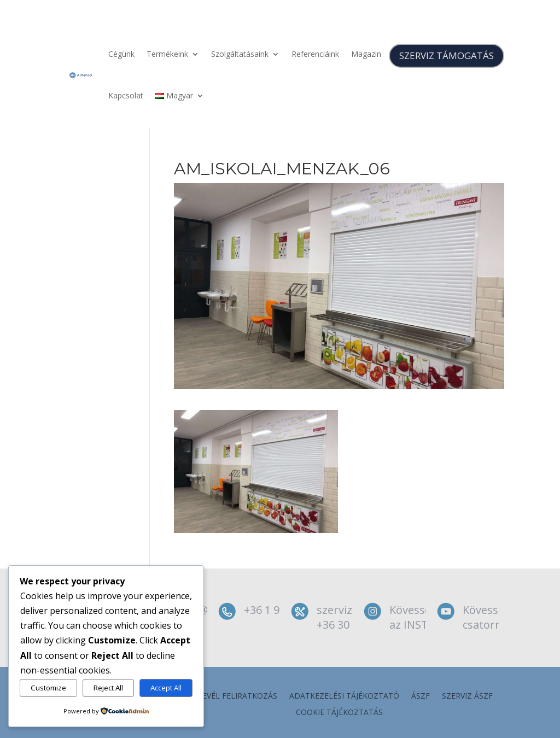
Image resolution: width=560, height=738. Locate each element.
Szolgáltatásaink (240, 54)
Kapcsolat (126, 95)
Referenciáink (315, 54)
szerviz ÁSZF (467, 696)
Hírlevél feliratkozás (231, 696)
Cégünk (121, 54)
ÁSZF (421, 696)
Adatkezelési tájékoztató (344, 696)
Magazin (366, 54)
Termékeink (167, 54)
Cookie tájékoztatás (339, 713)
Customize (48, 688)
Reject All (108, 688)
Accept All (166, 688)
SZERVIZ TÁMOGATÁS (447, 55)
